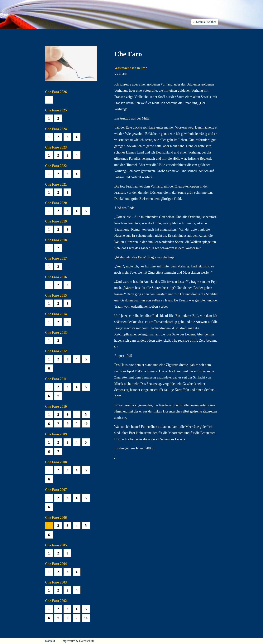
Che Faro (137, 33)
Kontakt (50, 641)
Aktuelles (80, 33)
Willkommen (55, 33)
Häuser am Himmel (186, 33)
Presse (213, 33)
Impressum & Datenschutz (78, 641)
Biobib (158, 33)
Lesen (100, 33)
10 (86, 424)
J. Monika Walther (205, 22)
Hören (117, 33)
